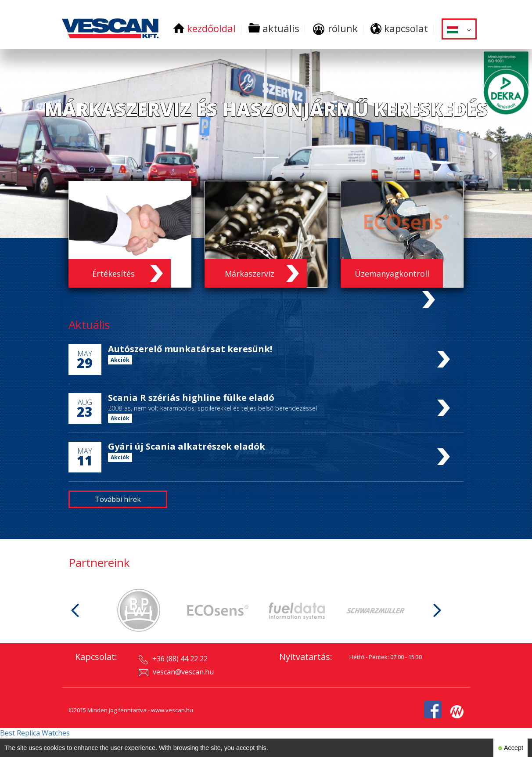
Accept (510, 748)
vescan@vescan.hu (176, 672)
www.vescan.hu (172, 710)
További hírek (118, 499)
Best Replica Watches (35, 733)
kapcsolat (399, 28)
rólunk (335, 28)
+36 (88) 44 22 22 (173, 659)
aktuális (274, 28)
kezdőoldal (205, 28)
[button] (40, 153)
